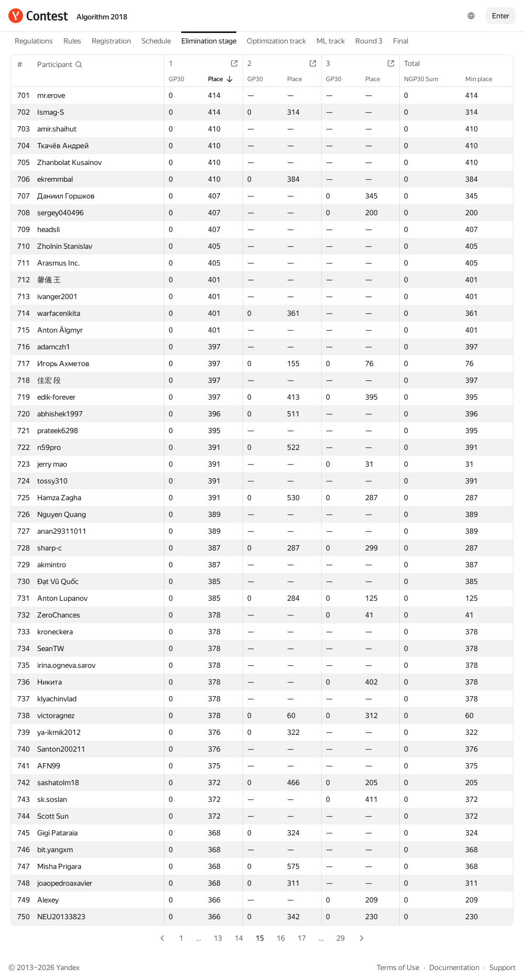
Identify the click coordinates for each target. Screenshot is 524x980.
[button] (60, 64)
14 (239, 938)
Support (503, 967)
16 (281, 938)
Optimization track (276, 41)
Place (221, 79)
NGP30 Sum (427, 79)
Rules (72, 41)
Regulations (34, 41)
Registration (111, 41)
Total (417, 63)
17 (302, 938)
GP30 (182, 79)
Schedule (156, 41)
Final (401, 41)
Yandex (68, 967)
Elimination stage (209, 41)
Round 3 (369, 41)
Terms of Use (398, 967)
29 (341, 938)
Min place (484, 79)
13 (218, 938)
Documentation (454, 967)
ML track (331, 41)
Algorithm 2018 (102, 17)
